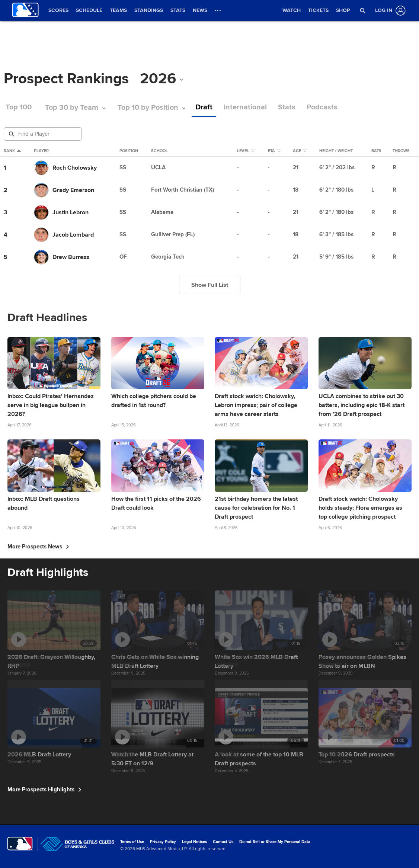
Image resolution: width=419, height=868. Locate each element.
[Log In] (389, 11)
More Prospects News (38, 547)
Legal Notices (194, 842)
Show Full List (210, 285)
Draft (204, 107)
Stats (287, 107)
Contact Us (223, 842)
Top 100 (19, 107)
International (245, 107)
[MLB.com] (20, 844)
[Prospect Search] (44, 134)
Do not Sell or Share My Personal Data (275, 842)
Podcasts (322, 107)
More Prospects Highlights (44, 789)
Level (246, 151)
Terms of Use (132, 842)
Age (300, 151)
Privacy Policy (163, 842)
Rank (12, 151)
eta (274, 151)
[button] (363, 10)
